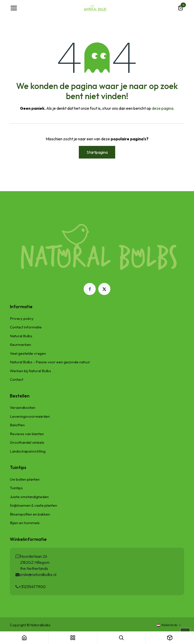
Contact (17, 379)
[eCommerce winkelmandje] (180, 8)
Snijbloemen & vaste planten (33, 505)
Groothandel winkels (27, 442)
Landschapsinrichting (28, 451)
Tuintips (16, 488)
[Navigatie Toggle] (14, 8)
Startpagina (97, 152)
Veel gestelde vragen (28, 353)
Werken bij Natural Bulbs (30, 371)
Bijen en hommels (25, 523)
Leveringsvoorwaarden (30, 416)
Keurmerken (20, 345)
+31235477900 (32, 587)
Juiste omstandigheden (29, 497)
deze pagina (163, 108)
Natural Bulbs (21, 336)
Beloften (17, 425)
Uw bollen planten (25, 479)
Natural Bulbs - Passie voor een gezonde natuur (50, 362)
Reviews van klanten (27, 434)
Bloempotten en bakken (30, 514)
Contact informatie (26, 327)
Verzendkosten (23, 407)
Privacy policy (22, 318)
